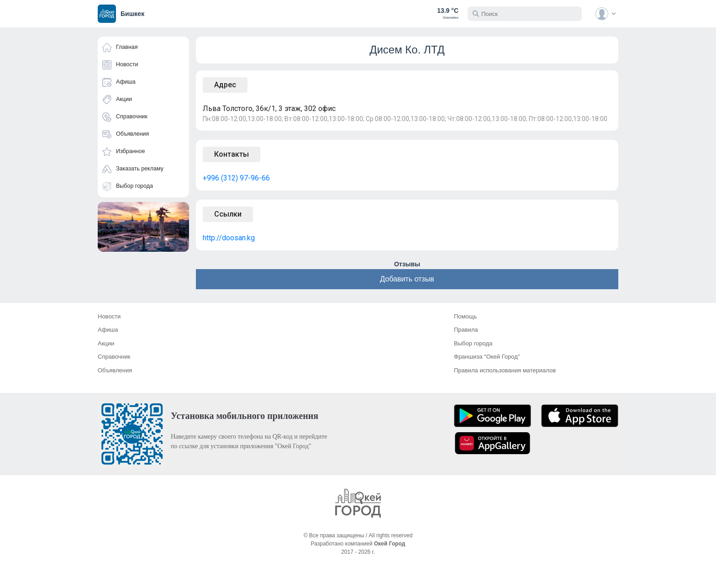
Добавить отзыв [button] (407, 279)
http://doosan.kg (229, 238)
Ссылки (228, 214)
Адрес (225, 85)
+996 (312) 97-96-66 (236, 178)
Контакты (232, 154)
